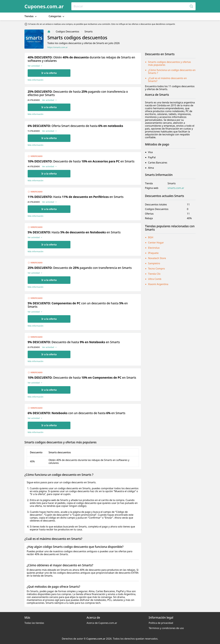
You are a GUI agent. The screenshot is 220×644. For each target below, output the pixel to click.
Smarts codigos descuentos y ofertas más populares (169, 63)
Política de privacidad (161, 623)
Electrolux (154, 248)
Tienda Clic (154, 274)
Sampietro (154, 263)
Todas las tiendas (34, 623)
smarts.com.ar (176, 188)
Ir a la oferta (49, 73)
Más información (36, 80)
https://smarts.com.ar (58, 47)
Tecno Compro (156, 269)
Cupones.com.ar (44, 6)
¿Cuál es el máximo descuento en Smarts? (167, 80)
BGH (151, 237)
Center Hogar (156, 243)
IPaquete (153, 253)
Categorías (57, 16)
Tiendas (31, 16)
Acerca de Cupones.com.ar (102, 623)
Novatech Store (157, 258)
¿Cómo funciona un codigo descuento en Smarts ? (172, 71)
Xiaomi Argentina (158, 284)
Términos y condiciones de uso (166, 628)
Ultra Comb (155, 279)
